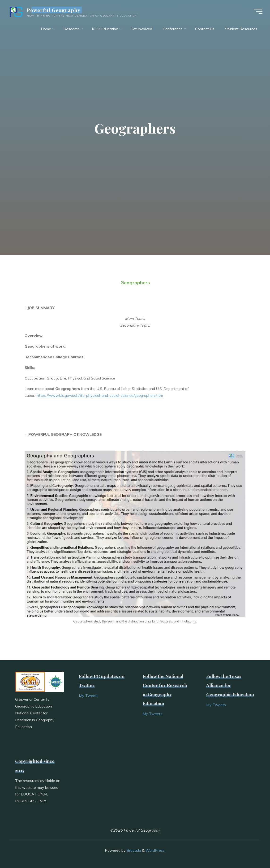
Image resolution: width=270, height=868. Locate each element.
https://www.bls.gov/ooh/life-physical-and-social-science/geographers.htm (100, 395)
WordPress (155, 850)
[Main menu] (258, 11)
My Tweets (89, 695)
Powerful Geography (54, 10)
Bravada (133, 850)
